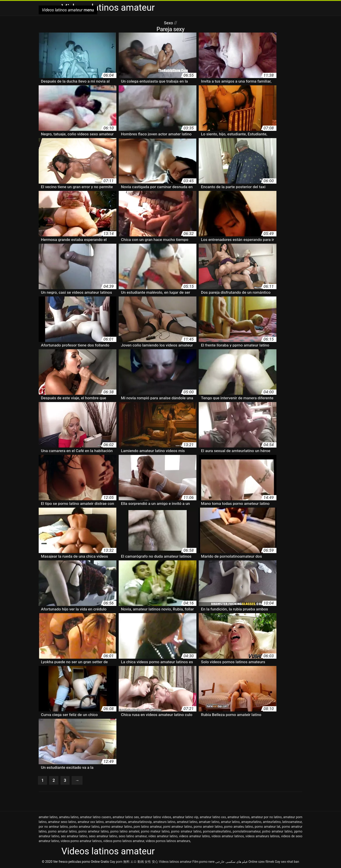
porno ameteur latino (94, 832)
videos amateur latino (195, 837)
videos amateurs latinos (263, 837)
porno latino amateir (125, 832)
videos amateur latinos (228, 837)
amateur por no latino (267, 817)
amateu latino (69, 817)
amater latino (48, 817)
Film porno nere (203, 862)
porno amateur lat (267, 827)
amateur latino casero (96, 817)
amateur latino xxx (213, 817)
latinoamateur (292, 822)
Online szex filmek (261, 862)
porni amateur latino (178, 827)
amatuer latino (209, 822)
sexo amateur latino (103, 837)
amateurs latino (164, 822)
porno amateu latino (239, 827)
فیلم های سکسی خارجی (231, 862)
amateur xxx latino (91, 822)
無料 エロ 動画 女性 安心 (141, 862)
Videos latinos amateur (175, 862)
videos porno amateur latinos (81, 841)
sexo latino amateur (133, 837)
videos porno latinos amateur (124, 841)
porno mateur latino (155, 832)
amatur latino (230, 822)
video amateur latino (163, 837)
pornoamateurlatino (217, 832)
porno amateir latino (208, 827)
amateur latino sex (126, 817)
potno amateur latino (277, 832)
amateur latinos (238, 817)
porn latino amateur (148, 827)
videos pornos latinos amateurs (168, 841)
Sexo (169, 23)
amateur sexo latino (62, 822)
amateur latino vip (185, 817)
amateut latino (187, 822)
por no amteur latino (53, 827)
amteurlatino (272, 822)
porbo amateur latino (85, 827)
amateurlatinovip (140, 822)
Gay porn (116, 862)
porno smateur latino (186, 832)
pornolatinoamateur (247, 832)
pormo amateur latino (116, 827)
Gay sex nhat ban (287, 862)
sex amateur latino (74, 837)
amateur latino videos (156, 817)
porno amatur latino (62, 832)
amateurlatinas (116, 822)
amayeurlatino (251, 822)
